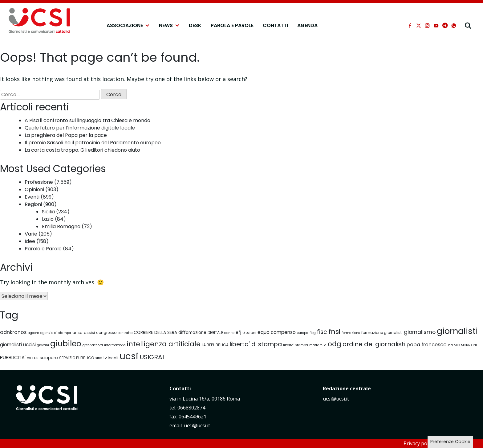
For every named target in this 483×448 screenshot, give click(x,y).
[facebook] (410, 26)
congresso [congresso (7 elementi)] (106, 333)
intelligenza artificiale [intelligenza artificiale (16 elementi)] (164, 344)
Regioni (33, 204)
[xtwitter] (419, 26)
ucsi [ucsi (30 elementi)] (129, 356)
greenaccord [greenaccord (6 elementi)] (93, 345)
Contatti (275, 25)
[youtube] (436, 26)
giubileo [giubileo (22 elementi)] (66, 343)
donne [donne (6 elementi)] (229, 333)
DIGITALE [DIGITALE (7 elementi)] (215, 333)
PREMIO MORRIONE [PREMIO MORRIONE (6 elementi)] (463, 345)
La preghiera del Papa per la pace (66, 135)
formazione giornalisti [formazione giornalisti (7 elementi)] (382, 333)
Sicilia (48, 212)
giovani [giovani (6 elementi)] (43, 345)
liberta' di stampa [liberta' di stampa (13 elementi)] (256, 344)
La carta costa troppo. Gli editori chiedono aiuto (82, 150)
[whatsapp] (454, 26)
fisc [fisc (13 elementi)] (322, 332)
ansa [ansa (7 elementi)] (77, 333)
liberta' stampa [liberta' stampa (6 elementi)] (296, 345)
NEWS (169, 26)
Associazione (128, 26)
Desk (195, 25)
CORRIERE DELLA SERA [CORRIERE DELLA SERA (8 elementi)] (155, 333)
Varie (31, 234)
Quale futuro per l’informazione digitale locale (80, 128)
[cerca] (468, 26)
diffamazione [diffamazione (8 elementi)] (192, 333)
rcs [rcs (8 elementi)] (35, 358)
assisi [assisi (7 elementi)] (89, 333)
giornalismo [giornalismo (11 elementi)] (420, 332)
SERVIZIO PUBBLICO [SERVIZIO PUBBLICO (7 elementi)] (77, 358)
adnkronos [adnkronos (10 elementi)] (13, 332)
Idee (30, 241)
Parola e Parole (232, 25)
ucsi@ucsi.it (336, 399)
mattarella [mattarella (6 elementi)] (318, 345)
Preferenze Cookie (450, 442)
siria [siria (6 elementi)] (99, 358)
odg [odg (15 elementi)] (335, 344)
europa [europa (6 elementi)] (303, 333)
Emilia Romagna (61, 226)
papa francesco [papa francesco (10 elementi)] (427, 345)
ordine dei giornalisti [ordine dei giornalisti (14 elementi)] (374, 344)
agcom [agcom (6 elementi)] (33, 333)
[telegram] (445, 26)
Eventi (32, 197)
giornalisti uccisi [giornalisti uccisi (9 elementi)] (18, 345)
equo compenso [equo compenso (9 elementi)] (277, 332)
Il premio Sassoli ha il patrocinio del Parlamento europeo (93, 143)
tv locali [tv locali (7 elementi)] (111, 358)
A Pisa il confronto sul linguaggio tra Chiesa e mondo (87, 120)
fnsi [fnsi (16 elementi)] (334, 332)
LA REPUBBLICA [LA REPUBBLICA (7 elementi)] (215, 345)
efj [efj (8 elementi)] (238, 333)
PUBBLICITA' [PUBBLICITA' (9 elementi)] (13, 358)
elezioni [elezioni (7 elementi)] (249, 333)
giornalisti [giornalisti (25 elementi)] (457, 331)
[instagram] (427, 26)
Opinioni (34, 189)
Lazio (48, 219)
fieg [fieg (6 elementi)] (313, 333)
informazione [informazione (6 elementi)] (115, 345)
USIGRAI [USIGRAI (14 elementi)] (152, 357)
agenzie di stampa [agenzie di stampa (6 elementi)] (56, 333)
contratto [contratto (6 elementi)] (125, 333)
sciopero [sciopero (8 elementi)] (49, 358)
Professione (39, 182)
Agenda (307, 25)
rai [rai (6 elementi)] (29, 358)
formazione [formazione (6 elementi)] (351, 333)
